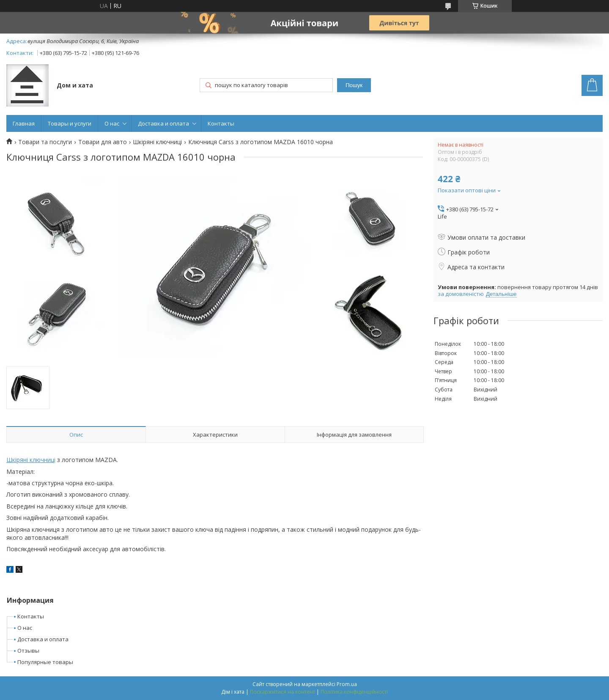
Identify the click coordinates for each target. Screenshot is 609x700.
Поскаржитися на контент (283, 692)
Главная (24, 123)
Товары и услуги (70, 123)
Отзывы (28, 651)
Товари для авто (103, 142)
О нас (112, 123)
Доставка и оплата (163, 123)
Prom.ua (347, 684)
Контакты (221, 123)
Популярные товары (45, 662)
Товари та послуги (45, 142)
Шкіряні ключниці (157, 142)
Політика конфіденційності (354, 692)
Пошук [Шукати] (354, 85)
